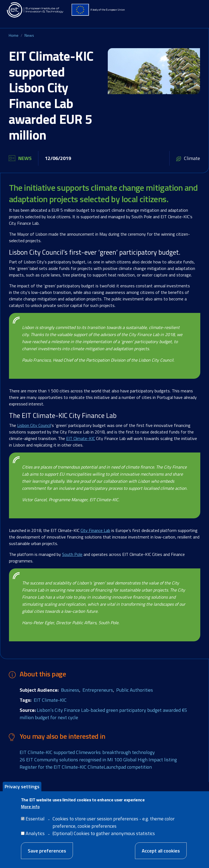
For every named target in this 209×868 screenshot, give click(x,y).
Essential (35, 824)
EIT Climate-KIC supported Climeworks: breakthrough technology (87, 752)
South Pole (72, 554)
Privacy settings (22, 792)
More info (30, 812)
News (29, 35)
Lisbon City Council (34, 425)
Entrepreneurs (98, 690)
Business (70, 690)
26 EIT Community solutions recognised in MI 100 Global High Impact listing (98, 760)
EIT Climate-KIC (81, 438)
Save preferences (47, 856)
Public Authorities (135, 690)
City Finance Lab (95, 530)
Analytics (35, 839)
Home (14, 35)
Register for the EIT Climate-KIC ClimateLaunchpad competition (86, 767)
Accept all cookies (161, 856)
